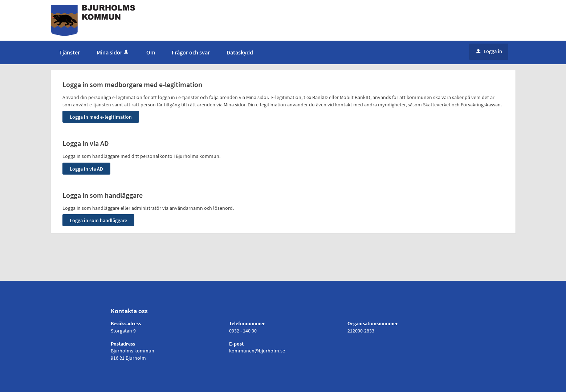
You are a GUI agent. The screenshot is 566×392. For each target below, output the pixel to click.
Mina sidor (113, 52)
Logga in (489, 51)
